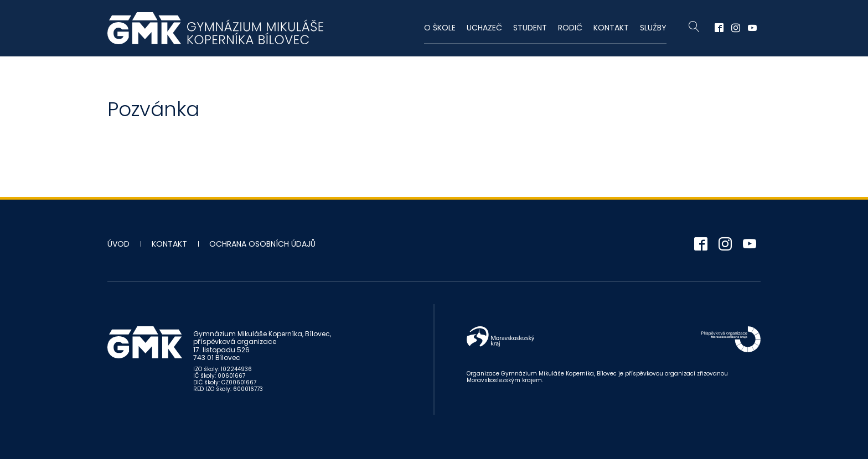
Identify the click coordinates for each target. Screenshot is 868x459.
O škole (440, 28)
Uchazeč (484, 28)
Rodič (570, 28)
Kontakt (611, 28)
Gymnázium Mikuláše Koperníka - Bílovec (215, 28)
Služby (653, 28)
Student (530, 28)
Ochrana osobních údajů (262, 244)
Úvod (118, 244)
